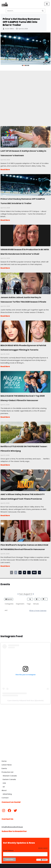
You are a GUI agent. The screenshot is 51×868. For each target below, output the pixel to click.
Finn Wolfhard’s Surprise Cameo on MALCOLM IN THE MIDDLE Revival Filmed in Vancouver (25, 531)
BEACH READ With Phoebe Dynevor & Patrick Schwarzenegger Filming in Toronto (25, 331)
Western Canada (10, 776)
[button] (22, 65)
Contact (5, 798)
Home (4, 761)
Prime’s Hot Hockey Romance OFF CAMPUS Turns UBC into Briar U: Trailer (21, 22)
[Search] (23, 11)
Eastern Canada (9, 779)
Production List (8, 772)
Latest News (7, 765)
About (4, 790)
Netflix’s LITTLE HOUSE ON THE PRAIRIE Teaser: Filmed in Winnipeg (25, 432)
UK (4, 787)
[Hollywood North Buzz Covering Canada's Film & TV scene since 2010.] (5, 4)
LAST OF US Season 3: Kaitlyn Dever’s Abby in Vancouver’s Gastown (25, 137)
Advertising (7, 794)
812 (34, 572)
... (29, 572)
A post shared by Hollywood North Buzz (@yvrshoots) (25, 701)
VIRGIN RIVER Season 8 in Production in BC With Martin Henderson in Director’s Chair (25, 235)
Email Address (9, 851)
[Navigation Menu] (47, 4)
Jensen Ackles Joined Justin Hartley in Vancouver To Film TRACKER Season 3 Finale (25, 283)
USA (4, 783)
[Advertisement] (25, 96)
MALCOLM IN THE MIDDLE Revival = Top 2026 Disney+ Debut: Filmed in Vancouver (25, 382)
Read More (5, 170)
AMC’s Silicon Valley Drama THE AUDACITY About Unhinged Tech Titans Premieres (25, 480)
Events (4, 768)
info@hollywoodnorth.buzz (12, 827)
